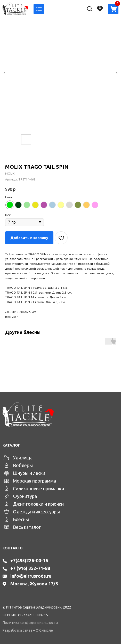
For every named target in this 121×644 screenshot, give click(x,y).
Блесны (21, 519)
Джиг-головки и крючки (38, 504)
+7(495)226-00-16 (29, 560)
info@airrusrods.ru (31, 576)
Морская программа (34, 481)
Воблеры (23, 465)
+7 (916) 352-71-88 (30, 568)
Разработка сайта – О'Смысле (28, 630)
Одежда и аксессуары (36, 512)
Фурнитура (25, 496)
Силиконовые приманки (38, 488)
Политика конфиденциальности (30, 623)
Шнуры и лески (29, 473)
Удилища (23, 458)
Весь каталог (27, 527)
